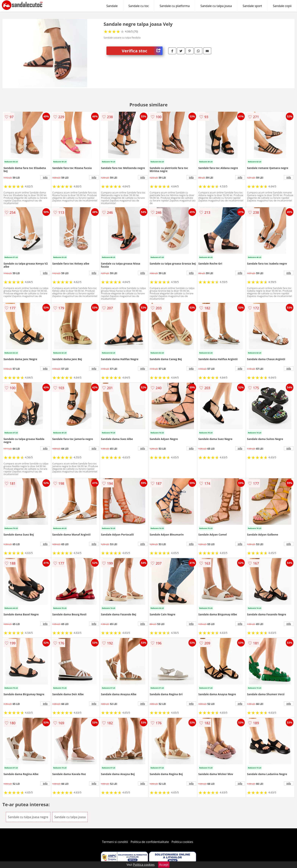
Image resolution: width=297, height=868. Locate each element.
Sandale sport (252, 6)
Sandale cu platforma (175, 6)
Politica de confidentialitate (150, 842)
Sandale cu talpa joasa (216, 6)
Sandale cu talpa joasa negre (28, 817)
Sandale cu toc (139, 6)
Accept (164, 865)
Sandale (112, 6)
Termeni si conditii (115, 842)
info (45, 177)
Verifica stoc (142, 51)
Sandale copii (282, 6)
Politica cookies (182, 842)
